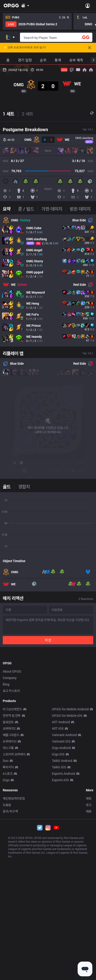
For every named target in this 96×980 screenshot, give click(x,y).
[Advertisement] (48, 113)
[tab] (8, 305)
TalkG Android (62, 953)
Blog (6, 877)
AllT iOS (58, 921)
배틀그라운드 (11, 927)
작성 (48, 736)
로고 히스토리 (11, 883)
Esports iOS (60, 972)
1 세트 (8, 210)
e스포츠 (8, 966)
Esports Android (64, 966)
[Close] (90, 48)
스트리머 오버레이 (14, 947)
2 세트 (28, 210)
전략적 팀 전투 (12, 908)
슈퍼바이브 (10, 934)
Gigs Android (61, 940)
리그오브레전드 (12, 901)
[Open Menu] (88, 6)
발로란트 (8, 914)
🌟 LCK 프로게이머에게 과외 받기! (25, 48)
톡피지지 (8, 959)
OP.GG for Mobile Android (70, 901)
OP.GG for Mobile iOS (67, 908)
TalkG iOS (59, 959)
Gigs (6, 972)
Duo (6, 953)
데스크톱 (8, 940)
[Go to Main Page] (11, 6)
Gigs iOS (58, 947)
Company (10, 870)
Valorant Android (64, 927)
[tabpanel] (48, 377)
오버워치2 (9, 921)
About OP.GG (12, 864)
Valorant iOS (61, 934)
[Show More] (25, 6)
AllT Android (61, 914)
